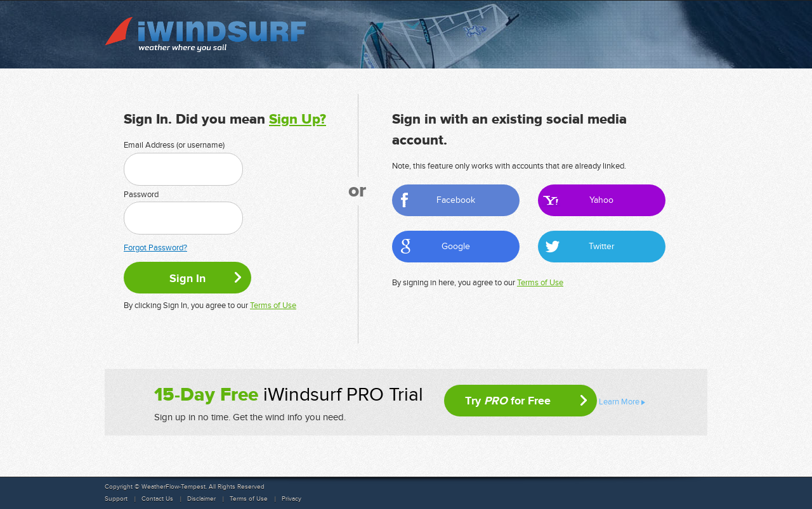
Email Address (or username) (174, 145)
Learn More (619, 402)
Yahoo (601, 200)
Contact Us (157, 499)
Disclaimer (201, 499)
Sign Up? (298, 119)
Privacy (291, 499)
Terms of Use (273, 306)
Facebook (456, 200)
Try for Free (508, 401)
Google (456, 246)
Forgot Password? (155, 248)
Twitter (602, 246)
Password (141, 195)
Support (116, 499)
